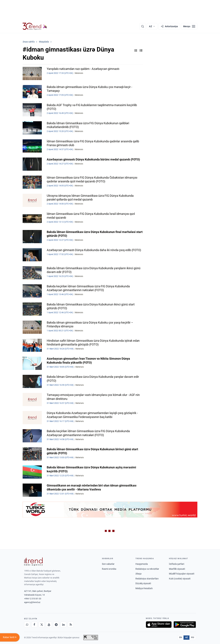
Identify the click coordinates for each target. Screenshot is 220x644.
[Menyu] (189, 26)
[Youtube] (49, 625)
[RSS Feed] (71, 625)
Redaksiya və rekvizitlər (147, 569)
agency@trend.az (32, 602)
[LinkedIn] (63, 625)
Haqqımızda (142, 564)
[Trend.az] (35, 26)
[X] (42, 625)
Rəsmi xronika (109, 569)
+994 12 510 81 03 (33, 599)
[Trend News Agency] (33, 562)
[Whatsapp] (27, 625)
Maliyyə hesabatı (144, 588)
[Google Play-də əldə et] (185, 625)
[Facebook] (34, 625)
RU (193, 637)
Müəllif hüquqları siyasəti (182, 574)
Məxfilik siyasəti (177, 569)
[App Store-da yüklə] (159, 625)
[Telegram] (56, 625)
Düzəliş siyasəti (143, 583)
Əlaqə (138, 574)
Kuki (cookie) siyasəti (180, 579)
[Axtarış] (143, 26)
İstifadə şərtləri (177, 564)
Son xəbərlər (108, 564)
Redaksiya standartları (147, 579)
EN (181, 637)
